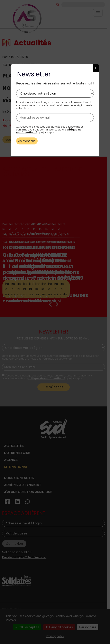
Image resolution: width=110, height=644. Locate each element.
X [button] (96, 68)
